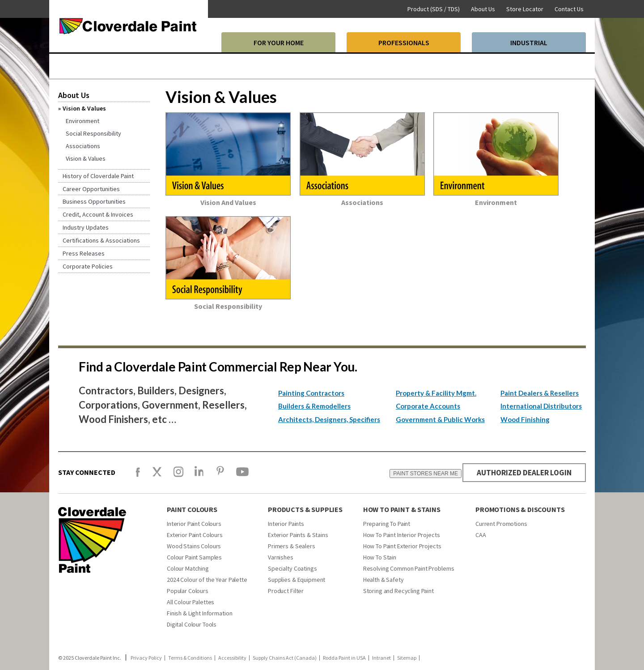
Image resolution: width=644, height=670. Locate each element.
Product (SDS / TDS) (434, 9)
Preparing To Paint (387, 524)
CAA (481, 535)
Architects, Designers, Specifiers (329, 419)
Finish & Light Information (199, 613)
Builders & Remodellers (314, 406)
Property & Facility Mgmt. (436, 393)
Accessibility (232, 658)
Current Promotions (501, 524)
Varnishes (281, 557)
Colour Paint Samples (194, 557)
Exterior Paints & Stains (298, 535)
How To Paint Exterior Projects (402, 546)
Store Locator (525, 9)
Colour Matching (188, 568)
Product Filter (286, 591)
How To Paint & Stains (402, 509)
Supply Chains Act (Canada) (285, 658)
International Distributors (541, 406)
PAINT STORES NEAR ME (421, 474)
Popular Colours (188, 591)
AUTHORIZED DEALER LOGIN (522, 472)
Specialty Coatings (292, 568)
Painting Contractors (311, 393)
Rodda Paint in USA (344, 658)
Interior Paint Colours (194, 524)
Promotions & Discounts (520, 509)
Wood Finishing (525, 419)
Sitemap (407, 658)
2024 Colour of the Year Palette (207, 580)
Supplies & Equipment (297, 580)
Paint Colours (192, 509)
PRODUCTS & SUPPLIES (305, 509)
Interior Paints (286, 524)
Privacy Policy (146, 658)
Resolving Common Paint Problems (409, 568)
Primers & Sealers (292, 546)
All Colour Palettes (191, 602)
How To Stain (380, 557)
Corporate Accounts (428, 406)
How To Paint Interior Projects (402, 535)
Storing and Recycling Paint (398, 591)
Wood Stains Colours (194, 546)
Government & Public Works (440, 419)
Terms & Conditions (190, 658)
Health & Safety (383, 580)
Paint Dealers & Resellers (540, 393)
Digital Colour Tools (192, 624)
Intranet (381, 658)
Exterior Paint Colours (195, 535)
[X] (157, 476)
